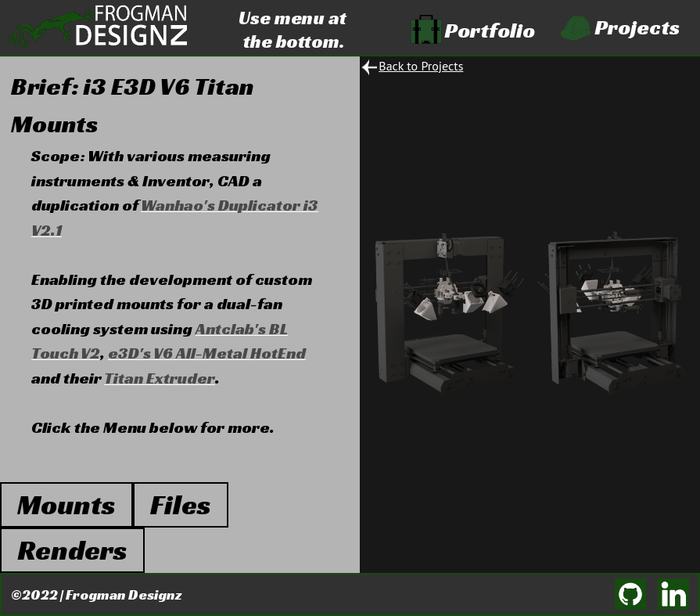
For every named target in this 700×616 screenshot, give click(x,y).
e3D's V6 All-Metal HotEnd (207, 353)
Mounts (66, 504)
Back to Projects (421, 66)
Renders (72, 550)
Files (181, 504)
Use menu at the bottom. (292, 27)
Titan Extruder (160, 378)
